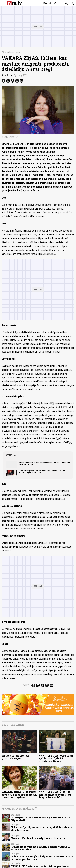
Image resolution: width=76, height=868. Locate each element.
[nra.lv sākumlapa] (15, 3)
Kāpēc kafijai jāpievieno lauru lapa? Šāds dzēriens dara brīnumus (42, 829)
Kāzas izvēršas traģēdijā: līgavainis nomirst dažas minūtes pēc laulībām (42, 858)
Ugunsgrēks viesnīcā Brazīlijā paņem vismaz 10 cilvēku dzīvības (41, 848)
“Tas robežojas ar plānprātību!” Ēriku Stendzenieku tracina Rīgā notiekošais (42, 472)
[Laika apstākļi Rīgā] (50, 3)
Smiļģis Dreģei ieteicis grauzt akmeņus (15, 757)
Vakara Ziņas (13, 52)
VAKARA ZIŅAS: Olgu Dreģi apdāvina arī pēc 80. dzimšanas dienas (56, 758)
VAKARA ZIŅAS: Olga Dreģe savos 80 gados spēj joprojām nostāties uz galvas (19, 795)
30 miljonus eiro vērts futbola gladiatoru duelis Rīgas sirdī (41, 819)
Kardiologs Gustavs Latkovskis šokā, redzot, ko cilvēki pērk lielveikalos (44, 463)
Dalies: (26, 685)
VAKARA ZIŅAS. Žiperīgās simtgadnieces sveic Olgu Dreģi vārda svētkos (55, 795)
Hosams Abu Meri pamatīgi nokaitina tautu (38, 838)
